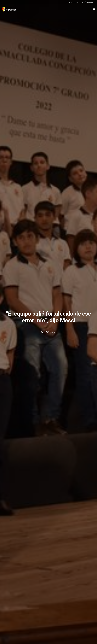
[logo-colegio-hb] (9, 9)
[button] (94, 9)
